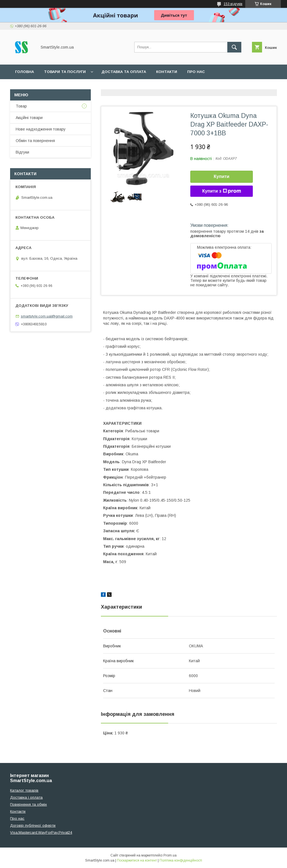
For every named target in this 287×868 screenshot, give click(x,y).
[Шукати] (234, 47)
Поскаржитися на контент (137, 860)
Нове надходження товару (41, 129)
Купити (222, 176)
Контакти (167, 72)
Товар (21, 106)
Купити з (221, 191)
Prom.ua (170, 855)
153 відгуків (233, 4)
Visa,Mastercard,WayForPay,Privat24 (41, 832)
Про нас (196, 72)
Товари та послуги (65, 72)
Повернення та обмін (28, 804)
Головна (25, 72)
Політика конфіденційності (181, 860)
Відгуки (22, 152)
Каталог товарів (24, 790)
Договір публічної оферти (33, 825)
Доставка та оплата (124, 72)
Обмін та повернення (35, 141)
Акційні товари (29, 118)
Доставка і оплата (26, 797)
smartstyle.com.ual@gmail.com (47, 316)
